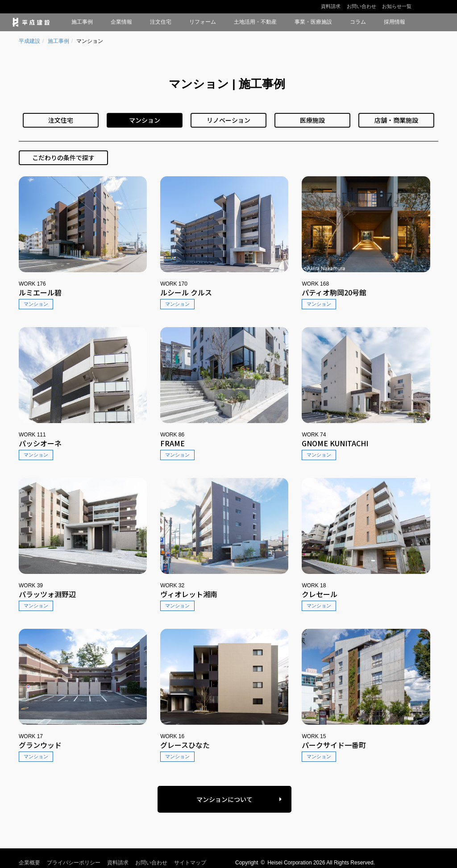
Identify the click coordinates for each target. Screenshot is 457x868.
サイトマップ (190, 863)
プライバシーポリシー (74, 863)
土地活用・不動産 (255, 22)
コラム (358, 22)
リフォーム (203, 22)
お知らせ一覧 (397, 6)
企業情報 (121, 22)
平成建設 (29, 41)
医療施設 (312, 120)
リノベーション (228, 120)
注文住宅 (161, 22)
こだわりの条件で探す (63, 158)
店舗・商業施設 (396, 120)
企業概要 (29, 863)
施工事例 (82, 22)
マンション (145, 120)
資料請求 (331, 6)
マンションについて (224, 799)
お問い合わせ (361, 6)
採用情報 (395, 22)
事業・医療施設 (313, 22)
